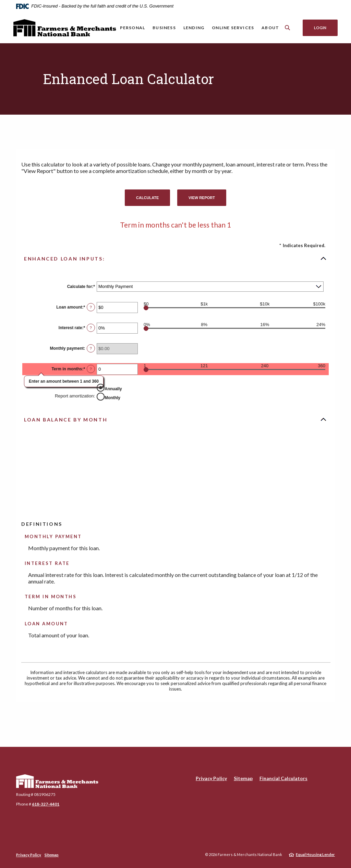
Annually (113, 389)
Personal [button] (133, 28)
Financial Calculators (283, 778)
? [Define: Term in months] (91, 369)
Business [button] (164, 28)
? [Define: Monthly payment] (91, 348)
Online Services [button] (233, 28)
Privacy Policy (211, 778)
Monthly (112, 398)
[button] (175, 258)
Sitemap (243, 778)
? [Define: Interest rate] (91, 328)
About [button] (270, 28)
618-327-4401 (46, 804)
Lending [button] (194, 28)
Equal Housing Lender (315, 854)
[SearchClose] (288, 28)
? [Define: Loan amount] (91, 307)
